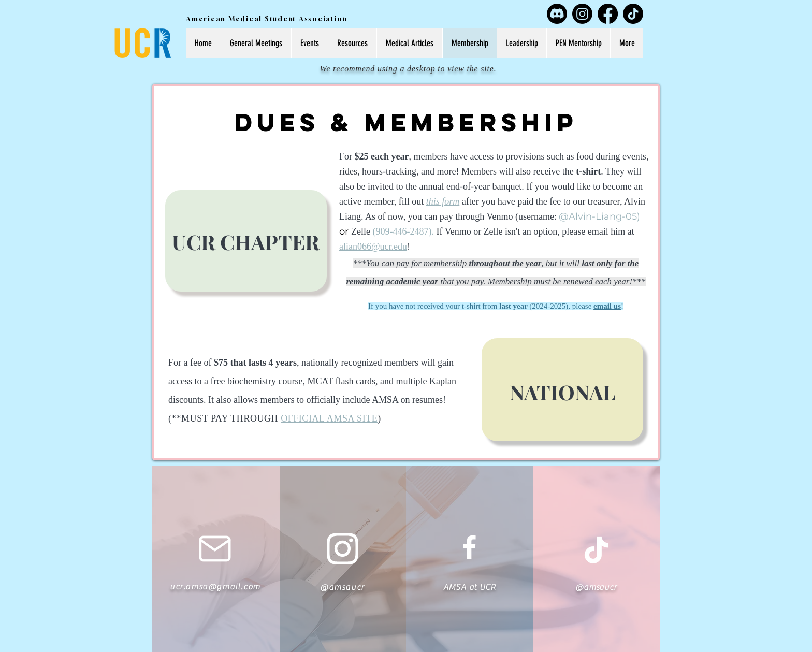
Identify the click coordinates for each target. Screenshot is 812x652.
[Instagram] (582, 14)
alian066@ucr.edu (373, 247)
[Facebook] (608, 14)
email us (607, 306)
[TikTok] (633, 14)
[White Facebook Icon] (469, 547)
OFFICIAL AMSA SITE (329, 418)
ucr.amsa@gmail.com (215, 587)
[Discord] (557, 14)
